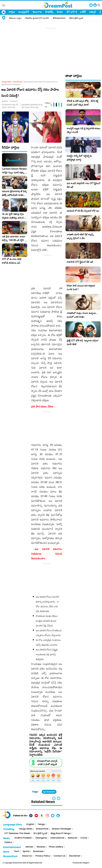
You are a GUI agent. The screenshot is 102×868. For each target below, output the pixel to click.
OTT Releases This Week (17, 833)
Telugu (41, 824)
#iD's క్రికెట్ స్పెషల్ (76, 18)
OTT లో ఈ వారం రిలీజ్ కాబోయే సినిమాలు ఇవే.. (12, 261)
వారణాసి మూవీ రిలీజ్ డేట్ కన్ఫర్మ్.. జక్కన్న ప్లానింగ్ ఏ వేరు (81, 236)
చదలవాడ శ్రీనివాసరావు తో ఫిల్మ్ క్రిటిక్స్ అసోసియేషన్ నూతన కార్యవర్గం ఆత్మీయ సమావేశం (14, 193)
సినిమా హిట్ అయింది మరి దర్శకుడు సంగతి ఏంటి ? (81, 287)
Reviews (41, 847)
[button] (59, 798)
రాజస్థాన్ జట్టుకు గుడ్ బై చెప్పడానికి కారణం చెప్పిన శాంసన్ (84, 130)
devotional (18, 82)
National (72, 838)
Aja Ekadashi (49, 792)
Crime (84, 838)
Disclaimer (75, 856)
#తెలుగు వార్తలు (15, 18)
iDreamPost (42, 829)
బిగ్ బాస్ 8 (72, 12)
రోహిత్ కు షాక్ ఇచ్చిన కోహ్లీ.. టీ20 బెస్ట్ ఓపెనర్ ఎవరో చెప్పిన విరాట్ (83, 103)
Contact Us (59, 856)
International (57, 838)
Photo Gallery (56, 847)
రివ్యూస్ (93, 12)
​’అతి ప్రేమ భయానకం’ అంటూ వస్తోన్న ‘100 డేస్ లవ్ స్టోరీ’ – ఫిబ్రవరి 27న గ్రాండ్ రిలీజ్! (14, 238)
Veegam (86, 863)
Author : (10, 101)
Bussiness (38, 851)
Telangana (41, 838)
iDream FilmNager (62, 829)
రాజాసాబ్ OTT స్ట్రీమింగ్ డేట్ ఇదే (80, 262)
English (30, 824)
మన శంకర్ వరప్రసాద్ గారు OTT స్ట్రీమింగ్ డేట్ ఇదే (84, 185)
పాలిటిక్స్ (49, 12)
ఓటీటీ (83, 12)
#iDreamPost (59, 18)
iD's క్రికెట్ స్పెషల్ (40, 833)
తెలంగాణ (37, 12)
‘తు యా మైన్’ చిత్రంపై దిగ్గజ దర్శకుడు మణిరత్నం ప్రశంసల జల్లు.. (14, 216)
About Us (27, 856)
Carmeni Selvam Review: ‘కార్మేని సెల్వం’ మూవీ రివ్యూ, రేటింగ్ (15, 171)
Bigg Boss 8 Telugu (61, 833)
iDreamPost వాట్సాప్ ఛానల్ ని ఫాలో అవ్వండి (47, 763)
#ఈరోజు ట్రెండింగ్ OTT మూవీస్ (37, 18)
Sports (26, 851)
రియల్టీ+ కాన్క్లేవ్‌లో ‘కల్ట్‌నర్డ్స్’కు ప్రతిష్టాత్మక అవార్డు (79, 158)
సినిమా (60, 12)
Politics (8, 842)
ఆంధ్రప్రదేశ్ (24, 12)
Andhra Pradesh (23, 838)
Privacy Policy (43, 856)
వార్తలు (12, 12)
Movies (29, 847)
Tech (17, 851)
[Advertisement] (52, 48)
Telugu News (7, 82)
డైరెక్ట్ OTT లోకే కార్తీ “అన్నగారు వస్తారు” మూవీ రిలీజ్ (83, 342)
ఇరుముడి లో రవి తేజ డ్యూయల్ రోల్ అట (83, 211)
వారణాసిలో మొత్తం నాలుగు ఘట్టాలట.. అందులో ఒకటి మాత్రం (82, 315)
